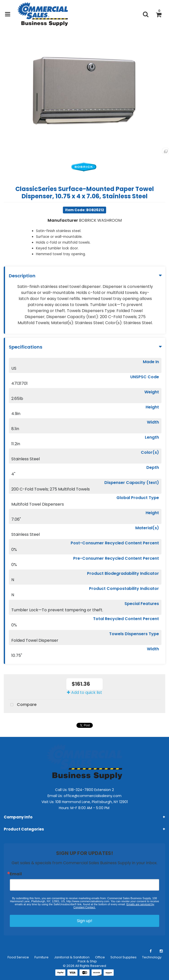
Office (100, 957)
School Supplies (123, 957)
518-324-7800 (81, 790)
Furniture (41, 957)
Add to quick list (84, 692)
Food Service (18, 957)
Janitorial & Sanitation (72, 957)
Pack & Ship (87, 961)
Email (16, 874)
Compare (22, 705)
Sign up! (85, 921)
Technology (152, 957)
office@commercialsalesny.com (93, 796)
